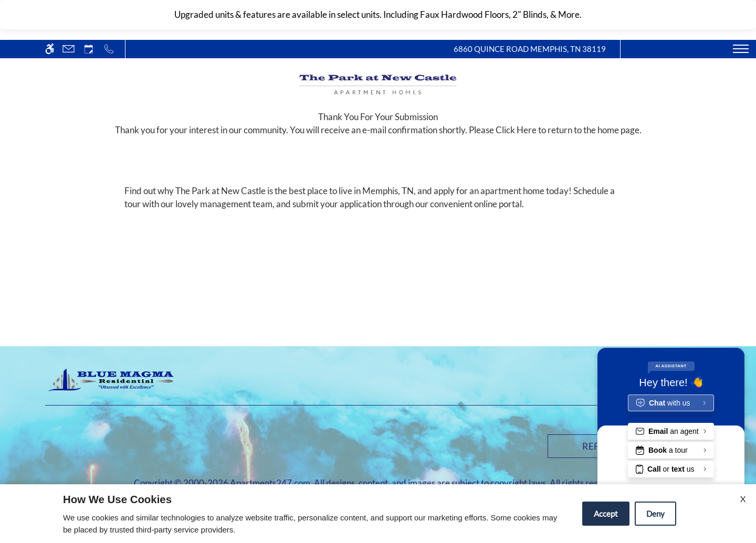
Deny (655, 514)
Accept (606, 514)
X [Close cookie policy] (743, 499)
